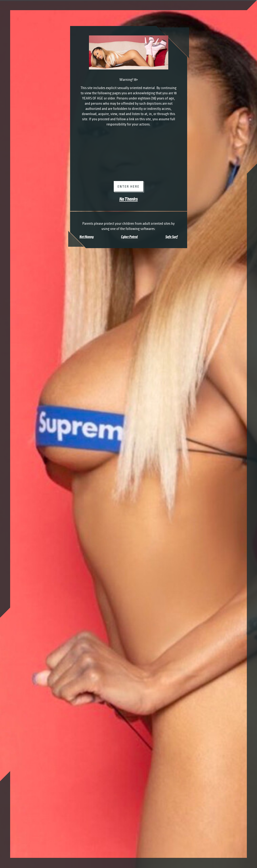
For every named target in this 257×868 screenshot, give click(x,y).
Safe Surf (172, 237)
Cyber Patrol (129, 237)
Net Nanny (87, 237)
